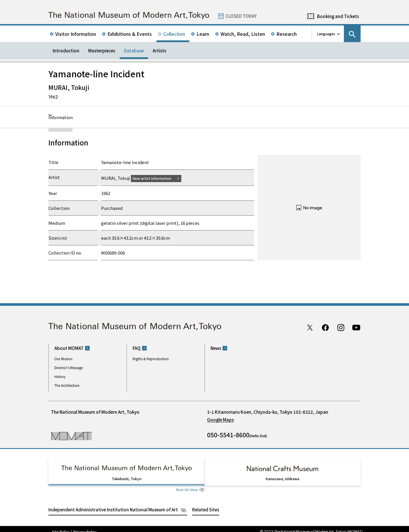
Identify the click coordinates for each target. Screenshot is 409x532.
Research (287, 34)
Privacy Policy (85, 526)
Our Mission (63, 359)
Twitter (310, 327)
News (216, 348)
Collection (174, 34)
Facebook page (325, 327)
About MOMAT (69, 348)
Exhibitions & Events (130, 34)
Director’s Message (69, 368)
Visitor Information (76, 34)
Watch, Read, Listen (243, 34)
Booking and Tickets (338, 16)
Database (134, 51)
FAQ (137, 348)
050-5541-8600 (228, 435)
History (60, 376)
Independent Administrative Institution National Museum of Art (113, 504)
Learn (203, 34)
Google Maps (220, 420)
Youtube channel (356, 327)
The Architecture (67, 385)
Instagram (341, 327)
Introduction (66, 51)
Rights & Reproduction (151, 359)
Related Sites (206, 504)
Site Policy (61, 526)
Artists (159, 51)
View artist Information (155, 178)
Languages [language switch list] (326, 34)
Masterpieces (102, 51)
